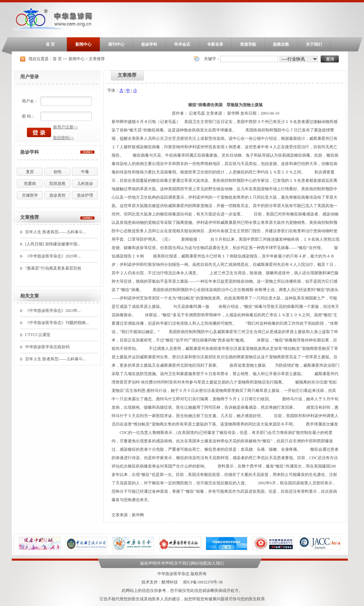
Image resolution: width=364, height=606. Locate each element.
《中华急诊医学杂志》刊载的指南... (57, 323)
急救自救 (281, 44)
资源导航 (248, 44)
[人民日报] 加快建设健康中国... (53, 244)
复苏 (30, 172)
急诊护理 (85, 195)
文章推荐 (97, 59)
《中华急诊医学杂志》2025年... (53, 256)
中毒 (85, 172)
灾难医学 (30, 195)
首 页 (50, 44)
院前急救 (57, 184)
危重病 (30, 184)
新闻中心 (83, 44)
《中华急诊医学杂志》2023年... (53, 311)
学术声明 (165, 563)
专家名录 (215, 44)
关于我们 (314, 44)
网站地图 (199, 563)
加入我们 (216, 563)
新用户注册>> (66, 127)
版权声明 (148, 563)
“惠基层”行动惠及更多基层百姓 (53, 268)
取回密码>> (64, 138)
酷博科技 (170, 582)
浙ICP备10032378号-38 (203, 582)
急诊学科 (149, 44)
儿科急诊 (85, 184)
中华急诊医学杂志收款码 (47, 347)
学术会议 (182, 44)
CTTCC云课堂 (38, 335)
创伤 (57, 172)
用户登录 (30, 77)
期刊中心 (116, 44)
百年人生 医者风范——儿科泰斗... (55, 232)
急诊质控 (57, 195)
